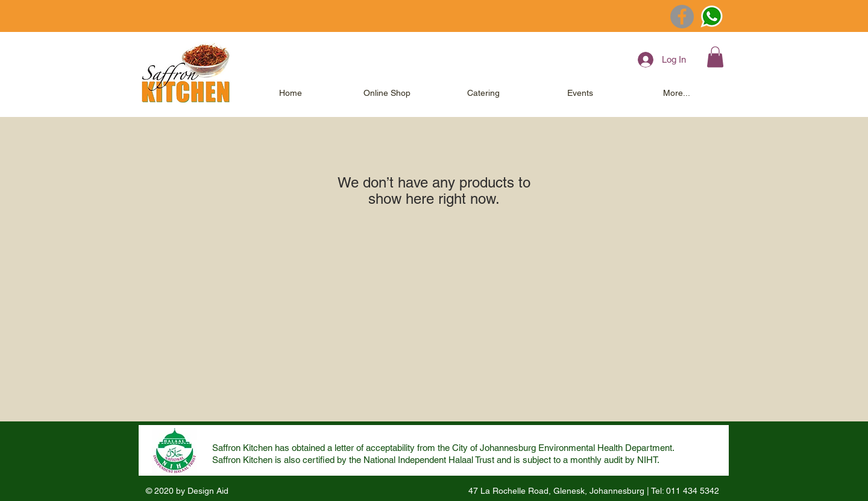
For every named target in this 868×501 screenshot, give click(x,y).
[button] (715, 57)
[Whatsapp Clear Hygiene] (712, 17)
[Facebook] (682, 17)
